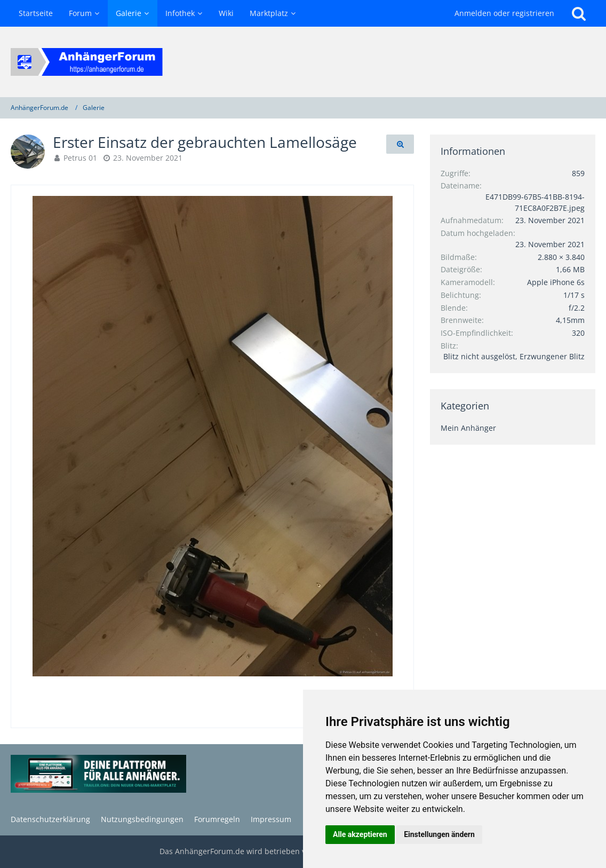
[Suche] (579, 13)
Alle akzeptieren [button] (360, 834)
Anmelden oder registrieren (504, 13)
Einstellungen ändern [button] (439, 834)
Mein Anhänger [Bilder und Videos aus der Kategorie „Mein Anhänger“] (468, 428)
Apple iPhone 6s (556, 282)
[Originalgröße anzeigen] (400, 144)
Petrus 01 (80, 158)
